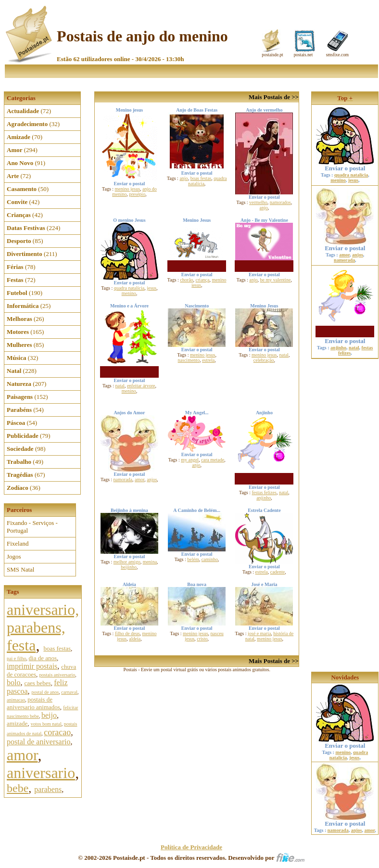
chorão (186, 280)
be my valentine (276, 280)
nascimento (189, 360)
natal (120, 386)
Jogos (14, 556)
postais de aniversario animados (33, 703)
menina (150, 562)
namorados (280, 202)
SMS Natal (20, 569)
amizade (17, 723)
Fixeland (18, 543)
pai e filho (17, 658)
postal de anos (45, 692)
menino (129, 293)
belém (193, 559)
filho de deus (127, 633)
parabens (48, 789)
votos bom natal (46, 724)
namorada (123, 479)
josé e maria (259, 633)
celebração (264, 360)
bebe (18, 788)
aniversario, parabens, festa (43, 627)
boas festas (57, 648)
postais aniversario (57, 675)
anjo (183, 178)
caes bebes (37, 683)
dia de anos (43, 658)
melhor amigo (127, 562)
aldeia (135, 639)
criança (203, 280)
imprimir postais (32, 666)
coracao (57, 732)
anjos (152, 479)
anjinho (264, 498)
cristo (202, 639)
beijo (49, 715)
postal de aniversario (38, 742)
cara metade (213, 460)
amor (22, 755)
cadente (278, 572)
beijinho (129, 567)
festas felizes (264, 492)
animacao (16, 700)
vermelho (258, 202)
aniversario (41, 773)
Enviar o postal (345, 165)
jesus (152, 288)
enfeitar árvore (141, 386)
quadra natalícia (129, 288)
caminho (210, 559)
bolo (13, 683)
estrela (208, 360)
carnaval (69, 692)
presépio (137, 194)
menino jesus (128, 189)
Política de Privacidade (191, 847)
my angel (190, 460)
